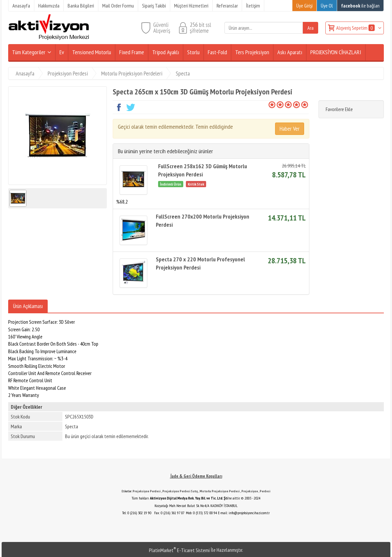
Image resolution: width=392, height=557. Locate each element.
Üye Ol (327, 6)
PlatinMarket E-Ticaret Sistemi (179, 550)
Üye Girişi (304, 6)
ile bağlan (360, 6)
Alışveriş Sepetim (356, 28)
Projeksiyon (250, 491)
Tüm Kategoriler (29, 52)
